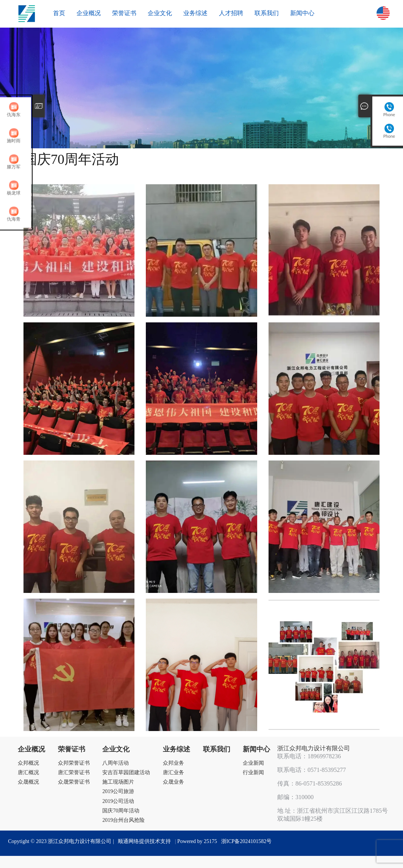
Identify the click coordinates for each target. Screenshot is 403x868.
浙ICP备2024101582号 (247, 841)
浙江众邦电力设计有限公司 (314, 748)
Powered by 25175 (198, 841)
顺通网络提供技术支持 (144, 841)
